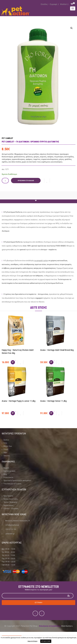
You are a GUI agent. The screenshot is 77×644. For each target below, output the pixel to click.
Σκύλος (6, 440)
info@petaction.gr (12, 525)
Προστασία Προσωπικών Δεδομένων (17, 481)
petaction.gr (10, 534)
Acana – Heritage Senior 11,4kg (53, 401)
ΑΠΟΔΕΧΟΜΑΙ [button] (46, 641)
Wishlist (63, 4)
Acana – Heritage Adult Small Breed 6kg (57, 350)
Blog (5, 474)
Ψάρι (5, 453)
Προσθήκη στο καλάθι (26, 181)
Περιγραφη (37, 199)
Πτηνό (6, 449)
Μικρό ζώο (8, 446)
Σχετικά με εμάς (10, 471)
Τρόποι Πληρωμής (10, 502)
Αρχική (6, 468)
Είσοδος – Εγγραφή (49, 4)
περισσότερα (32, 641)
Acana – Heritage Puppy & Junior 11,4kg (19, 401)
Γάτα (5, 443)
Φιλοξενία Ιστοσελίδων (50, 626)
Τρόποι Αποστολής (11, 499)
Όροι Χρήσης (8, 496)
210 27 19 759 (11, 529)
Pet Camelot (7, 138)
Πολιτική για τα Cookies (12, 484)
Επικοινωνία (8, 477)
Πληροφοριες (9, 462)
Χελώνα (6, 456)
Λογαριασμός (9, 505)
